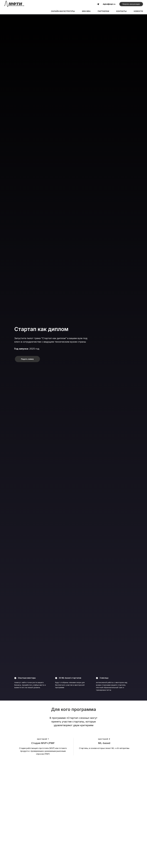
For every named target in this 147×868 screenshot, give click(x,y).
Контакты (121, 11)
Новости (138, 11)
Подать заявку (27, 359)
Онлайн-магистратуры (63, 11)
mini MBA (86, 11)
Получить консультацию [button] (131, 4)
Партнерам (103, 11)
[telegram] (98, 4)
